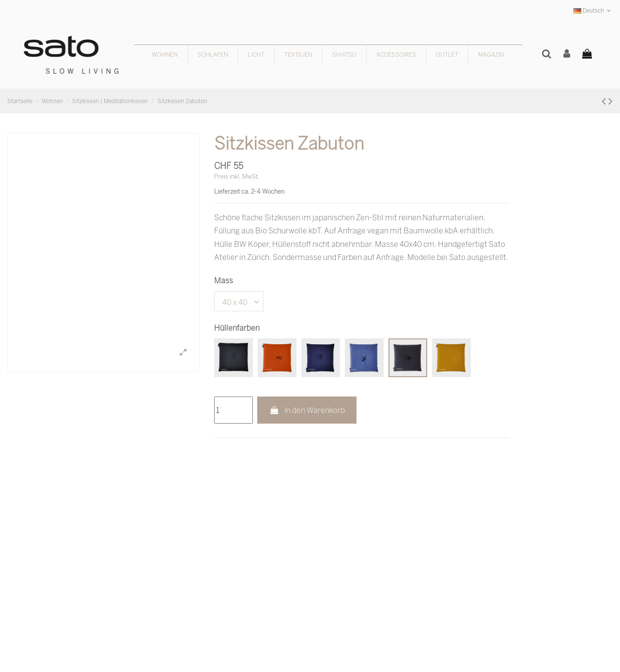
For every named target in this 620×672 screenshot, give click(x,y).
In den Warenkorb (307, 410)
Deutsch (593, 10)
